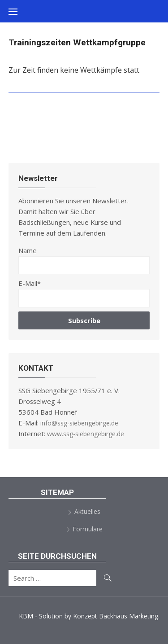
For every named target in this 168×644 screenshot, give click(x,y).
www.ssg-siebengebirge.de (86, 434)
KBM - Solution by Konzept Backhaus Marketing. (89, 616)
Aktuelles (87, 511)
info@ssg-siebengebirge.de (79, 423)
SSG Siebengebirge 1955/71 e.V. (85, 34)
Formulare (88, 529)
